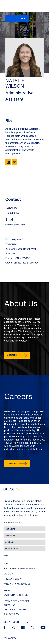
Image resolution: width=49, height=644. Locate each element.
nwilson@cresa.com (15, 224)
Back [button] (23, 19)
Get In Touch (16, 622)
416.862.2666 (12, 213)
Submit (6, 555)
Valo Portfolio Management (21, 568)
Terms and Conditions (17, 584)
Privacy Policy (12, 579)
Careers (9, 574)
